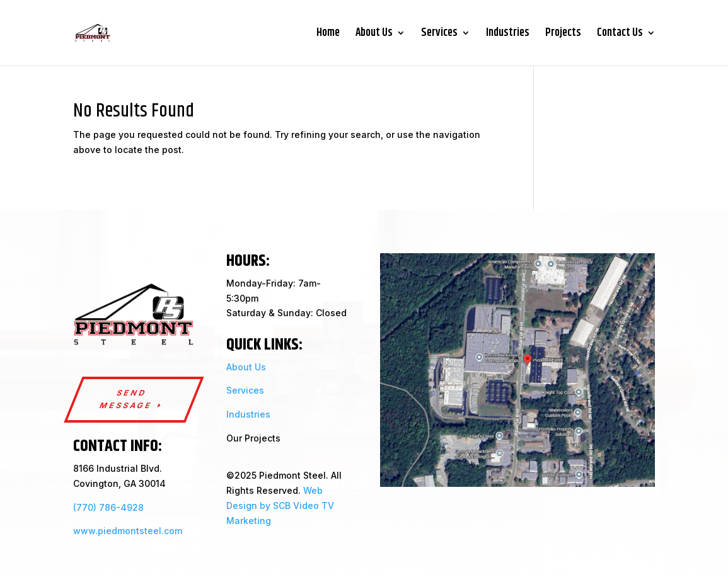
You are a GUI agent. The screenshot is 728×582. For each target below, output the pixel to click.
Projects (563, 35)
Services (439, 35)
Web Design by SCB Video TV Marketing (280, 505)
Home (328, 35)
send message (126, 399)
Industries (508, 35)
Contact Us (620, 35)
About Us (374, 35)
